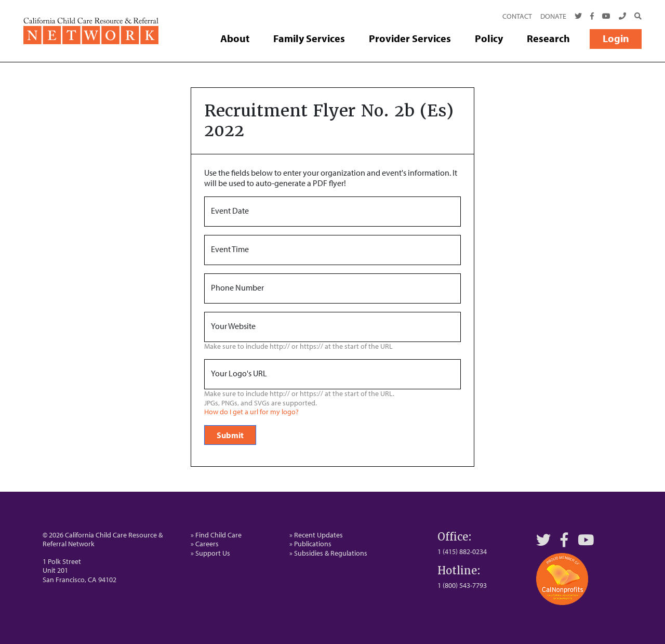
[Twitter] (578, 17)
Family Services (309, 38)
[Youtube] (606, 17)
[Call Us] (622, 17)
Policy (489, 38)
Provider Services (410, 38)
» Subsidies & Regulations (328, 553)
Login (616, 38)
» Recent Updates (316, 535)
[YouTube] (586, 540)
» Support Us (210, 553)
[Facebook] (592, 17)
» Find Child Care (216, 535)
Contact (517, 16)
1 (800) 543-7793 (462, 585)
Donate (553, 16)
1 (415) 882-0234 (462, 551)
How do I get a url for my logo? (251, 412)
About (235, 38)
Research (548, 38)
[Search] (636, 17)
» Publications (310, 544)
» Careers (205, 544)
